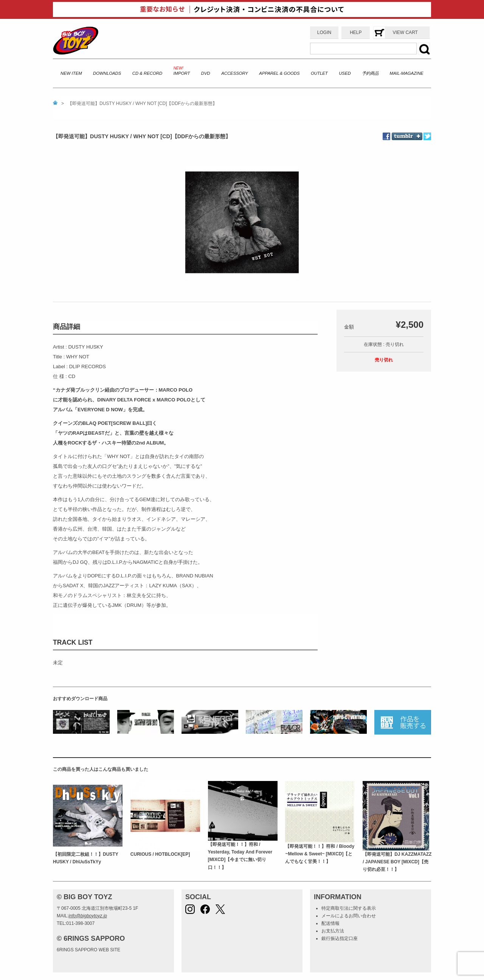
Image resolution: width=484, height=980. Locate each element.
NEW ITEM (71, 73)
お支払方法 (333, 931)
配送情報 (330, 923)
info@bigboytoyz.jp (88, 916)
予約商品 (370, 73)
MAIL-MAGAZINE (407, 73)
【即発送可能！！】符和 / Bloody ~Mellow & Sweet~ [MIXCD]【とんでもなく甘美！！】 (320, 854)
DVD (206, 73)
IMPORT (182, 73)
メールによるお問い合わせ (349, 916)
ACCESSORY (235, 73)
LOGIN (324, 32)
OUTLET (319, 73)
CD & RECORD (147, 73)
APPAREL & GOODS (279, 73)
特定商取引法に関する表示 (349, 908)
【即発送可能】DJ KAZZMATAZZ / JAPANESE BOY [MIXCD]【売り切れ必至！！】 (397, 862)
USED (345, 73)
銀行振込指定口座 (340, 938)
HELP (356, 32)
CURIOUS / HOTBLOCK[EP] (160, 854)
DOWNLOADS (107, 73)
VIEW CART (405, 32)
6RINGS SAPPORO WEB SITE (88, 950)
